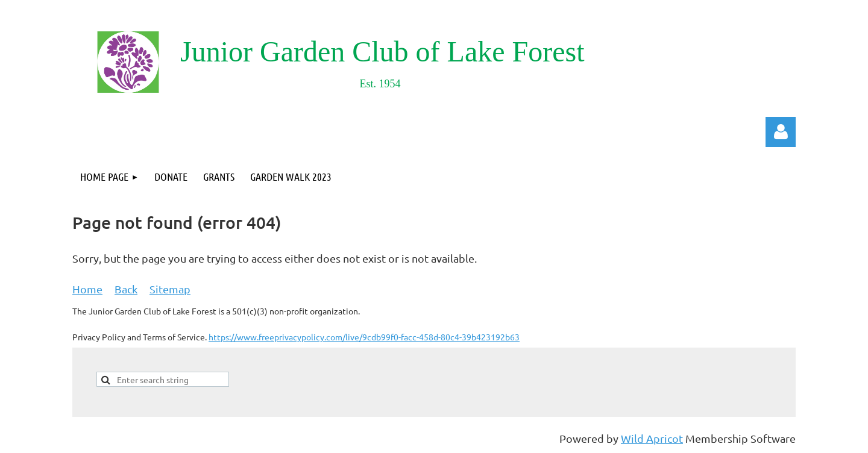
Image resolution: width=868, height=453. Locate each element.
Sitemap (170, 289)
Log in (781, 132)
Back (126, 289)
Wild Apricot (652, 438)
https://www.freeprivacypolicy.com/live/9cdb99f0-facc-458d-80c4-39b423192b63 (364, 337)
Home (87, 289)
